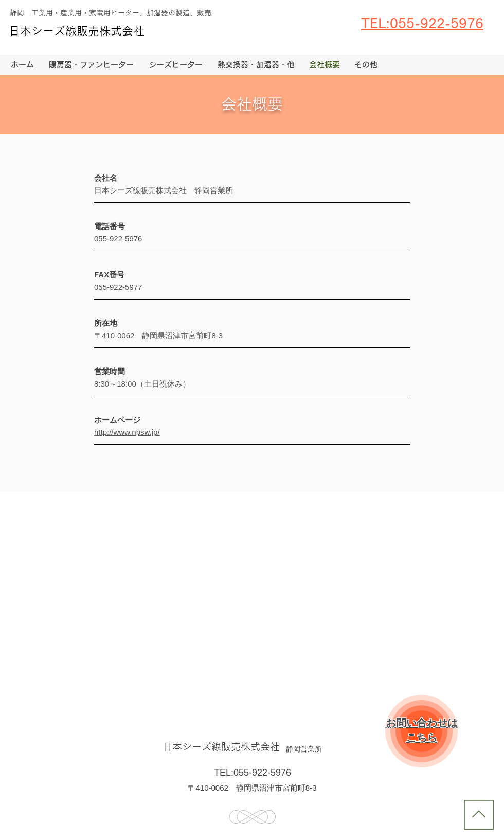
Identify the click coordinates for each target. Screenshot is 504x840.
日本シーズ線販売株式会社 (77, 31)
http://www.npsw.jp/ (127, 432)
